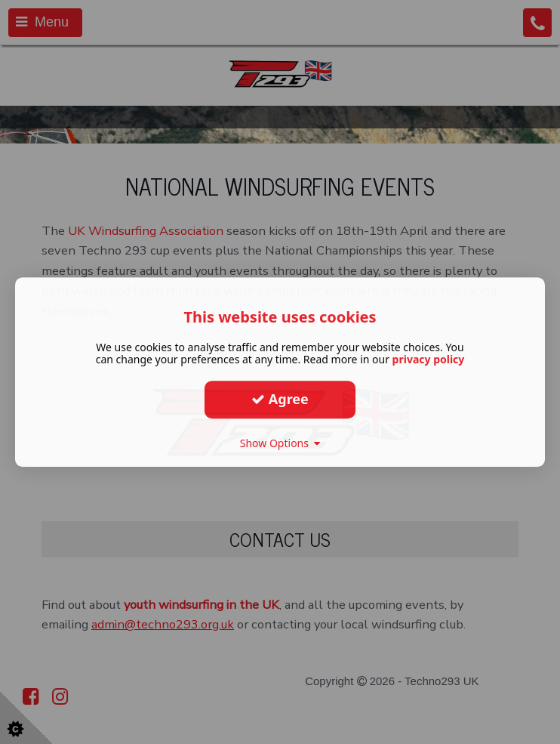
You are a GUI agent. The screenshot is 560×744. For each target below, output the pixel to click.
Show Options (280, 443)
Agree (280, 399)
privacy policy (429, 359)
